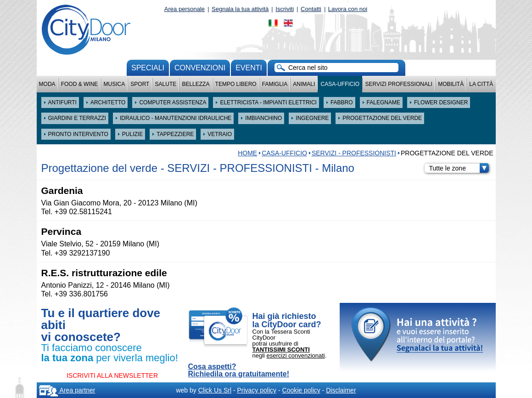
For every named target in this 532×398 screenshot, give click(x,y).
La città (481, 84)
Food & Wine (80, 84)
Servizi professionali (398, 84)
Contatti (311, 9)
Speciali (148, 68)
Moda (47, 84)
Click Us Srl (215, 390)
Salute (166, 84)
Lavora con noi (348, 9)
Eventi (249, 68)
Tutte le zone (459, 168)
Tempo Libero (236, 84)
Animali (304, 84)
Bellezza (196, 84)
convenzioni (200, 68)
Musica (115, 84)
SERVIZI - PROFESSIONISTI (354, 153)
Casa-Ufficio (340, 84)
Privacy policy (257, 390)
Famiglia (275, 84)
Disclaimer (341, 390)
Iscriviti (285, 9)
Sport (140, 84)
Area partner (67, 390)
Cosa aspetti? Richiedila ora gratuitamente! (239, 370)
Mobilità (451, 84)
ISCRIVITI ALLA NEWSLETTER (112, 375)
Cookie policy (301, 390)
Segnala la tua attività (240, 9)
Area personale (185, 9)
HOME (247, 153)
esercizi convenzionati (296, 355)
